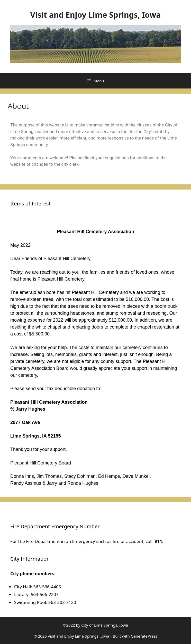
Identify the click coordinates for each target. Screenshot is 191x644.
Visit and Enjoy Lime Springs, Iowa (96, 15)
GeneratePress (144, 636)
